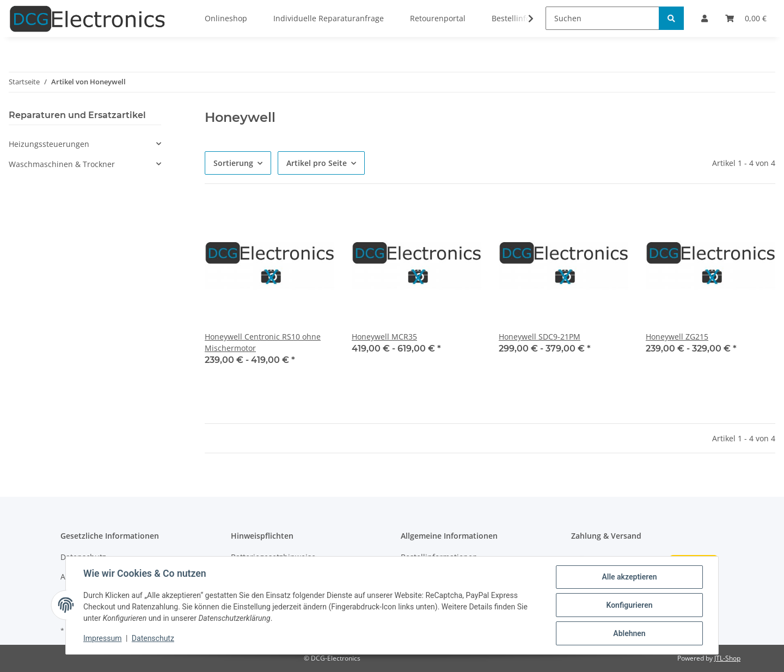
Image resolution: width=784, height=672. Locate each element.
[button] (85, 144)
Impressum (102, 638)
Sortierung (233, 163)
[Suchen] (602, 18)
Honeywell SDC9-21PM (540, 337)
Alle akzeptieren (629, 577)
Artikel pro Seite (317, 163)
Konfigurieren (629, 605)
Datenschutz (153, 638)
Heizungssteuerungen (49, 144)
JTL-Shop (727, 658)
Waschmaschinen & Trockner (62, 164)
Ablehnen (629, 633)
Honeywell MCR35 (384, 337)
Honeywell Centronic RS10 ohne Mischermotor (263, 342)
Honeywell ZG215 (677, 337)
